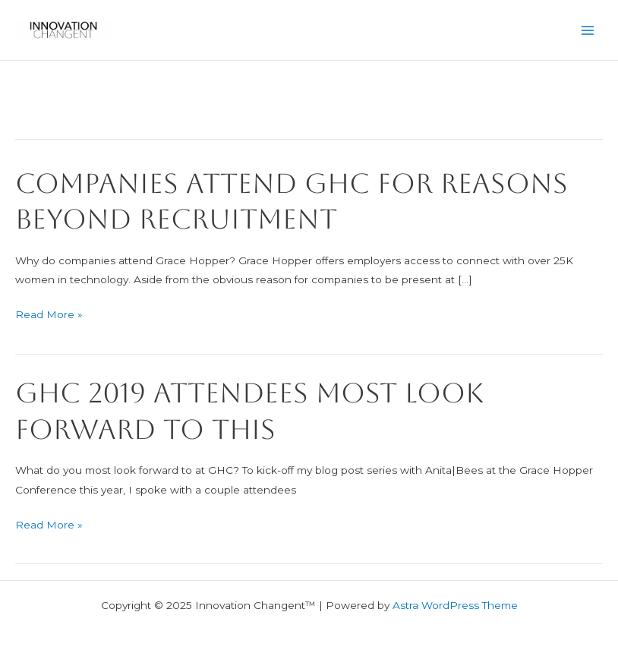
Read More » (49, 315)
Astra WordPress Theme (455, 605)
